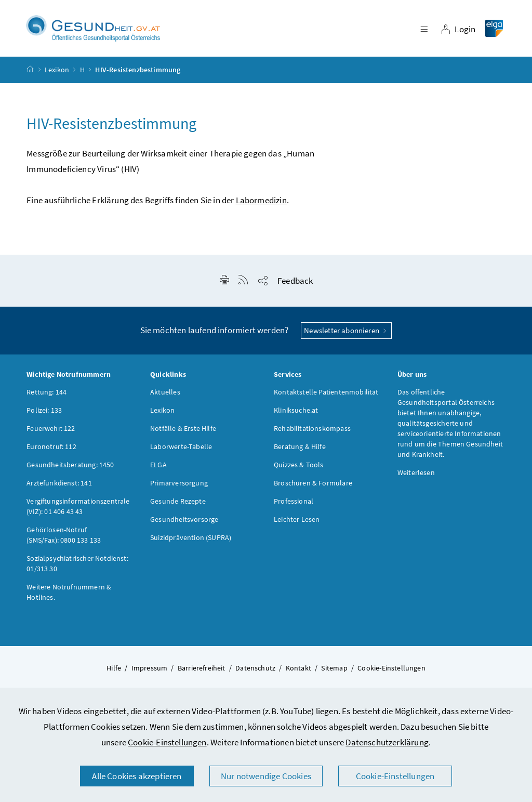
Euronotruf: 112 (51, 446)
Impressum (150, 668)
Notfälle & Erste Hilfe (183, 428)
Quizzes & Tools (299, 465)
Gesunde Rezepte (178, 501)
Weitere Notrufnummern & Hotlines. (69, 592)
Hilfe (114, 668)
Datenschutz (255, 668)
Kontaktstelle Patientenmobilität (326, 392)
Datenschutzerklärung (387, 742)
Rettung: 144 (46, 392)
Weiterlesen (416, 472)
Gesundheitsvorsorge (184, 519)
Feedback (295, 281)
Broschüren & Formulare (313, 483)
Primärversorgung (179, 483)
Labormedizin (261, 200)
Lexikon (57, 70)
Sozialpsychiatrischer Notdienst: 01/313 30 (77, 563)
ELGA (158, 465)
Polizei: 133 (44, 410)
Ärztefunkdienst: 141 (59, 483)
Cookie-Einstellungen (167, 742)
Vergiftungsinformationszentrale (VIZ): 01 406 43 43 (78, 506)
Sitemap (334, 668)
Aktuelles (165, 392)
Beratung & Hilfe (300, 446)
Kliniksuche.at (296, 410)
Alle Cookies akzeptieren (137, 776)
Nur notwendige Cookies (266, 776)
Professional (294, 501)
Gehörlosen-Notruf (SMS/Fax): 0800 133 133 (64, 535)
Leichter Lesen (297, 519)
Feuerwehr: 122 (51, 428)
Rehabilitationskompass (312, 428)
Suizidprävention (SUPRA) (191, 537)
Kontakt (298, 668)
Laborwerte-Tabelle (181, 446)
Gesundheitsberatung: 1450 (70, 465)
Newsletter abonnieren (346, 330)
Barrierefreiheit (202, 668)
